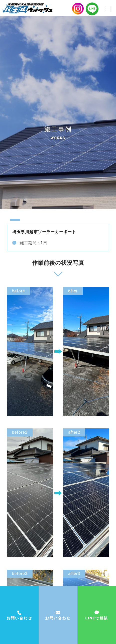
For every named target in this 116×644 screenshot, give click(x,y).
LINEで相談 (97, 618)
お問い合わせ (58, 618)
